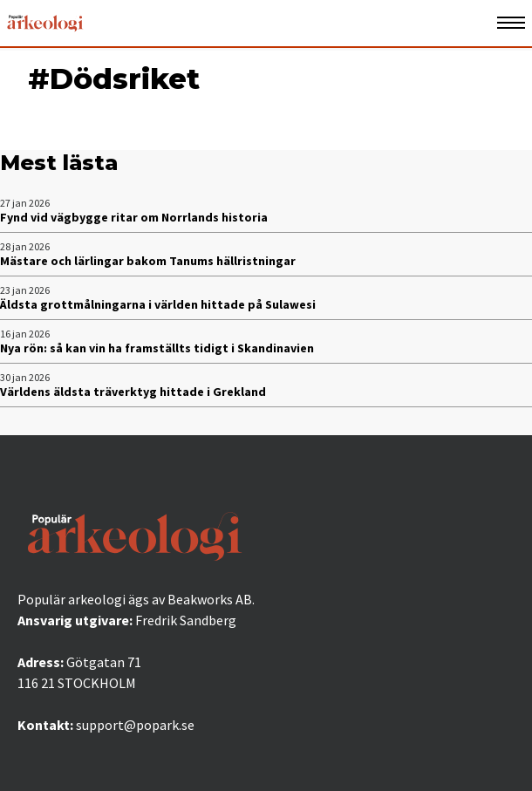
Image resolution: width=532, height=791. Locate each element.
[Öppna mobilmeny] (511, 23)
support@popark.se (135, 725)
